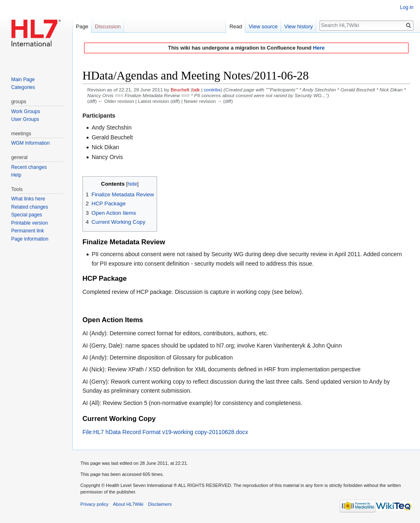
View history (299, 26)
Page (82, 26)
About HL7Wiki (128, 504)
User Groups (25, 119)
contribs (212, 90)
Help (16, 175)
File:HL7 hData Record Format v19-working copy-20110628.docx (165, 432)
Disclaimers (160, 504)
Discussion (108, 26)
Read (236, 26)
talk (196, 90)
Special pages (26, 215)
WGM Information (30, 143)
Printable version (29, 223)
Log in (407, 7)
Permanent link (27, 231)
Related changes (30, 207)
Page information (30, 239)
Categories (23, 87)
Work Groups (25, 111)
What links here (28, 199)
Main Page (23, 80)
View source (263, 26)
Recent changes (29, 167)
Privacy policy (94, 504)
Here (319, 48)
